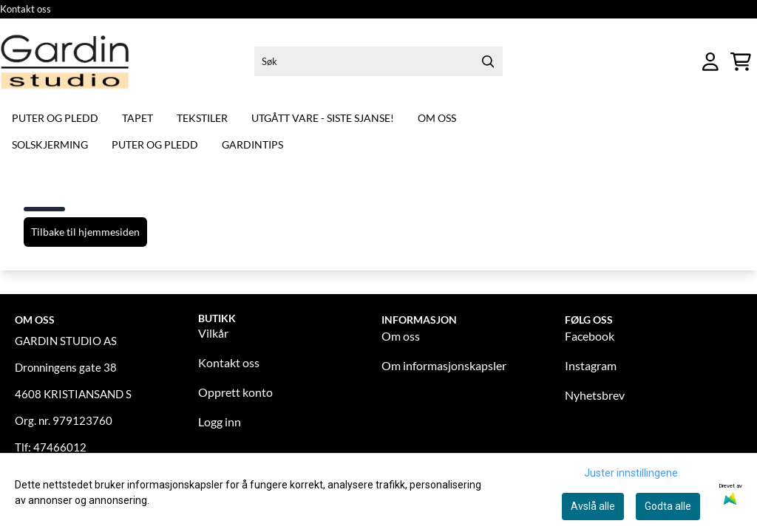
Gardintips (252, 144)
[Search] (488, 61)
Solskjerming (50, 144)
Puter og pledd (55, 118)
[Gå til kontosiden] (710, 62)
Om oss (437, 118)
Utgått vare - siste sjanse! (323, 118)
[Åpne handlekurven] (741, 62)
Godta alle (668, 506)
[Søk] (378, 61)
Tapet (138, 118)
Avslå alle (593, 506)
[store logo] (65, 62)
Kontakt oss (26, 9)
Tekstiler (202, 118)
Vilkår (213, 333)
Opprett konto (235, 392)
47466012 (60, 447)
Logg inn (220, 422)
